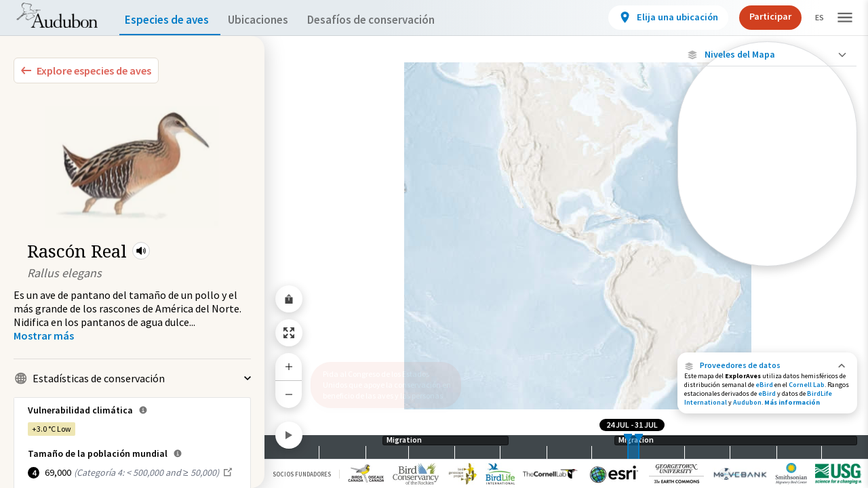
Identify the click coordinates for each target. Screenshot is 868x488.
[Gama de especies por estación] (767, 258)
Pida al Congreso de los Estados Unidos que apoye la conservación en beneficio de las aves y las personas (382, 379)
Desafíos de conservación (392, 20)
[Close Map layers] (767, 55)
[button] (141, 251)
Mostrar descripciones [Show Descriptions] (767, 269)
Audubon (747, 402)
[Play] (289, 435)
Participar (759, 16)
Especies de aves (170, 20)
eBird (764, 385)
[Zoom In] (289, 367)
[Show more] (44, 335)
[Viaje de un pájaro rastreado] (767, 179)
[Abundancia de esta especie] (767, 218)
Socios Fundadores (302, 474)
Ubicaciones (270, 20)
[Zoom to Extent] (289, 333)
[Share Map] (289, 299)
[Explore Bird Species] (86, 70)
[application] (434, 244)
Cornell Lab (807, 385)
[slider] (628, 447)
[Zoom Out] (289, 394)
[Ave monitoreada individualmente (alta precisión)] (767, 143)
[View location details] (657, 18)
